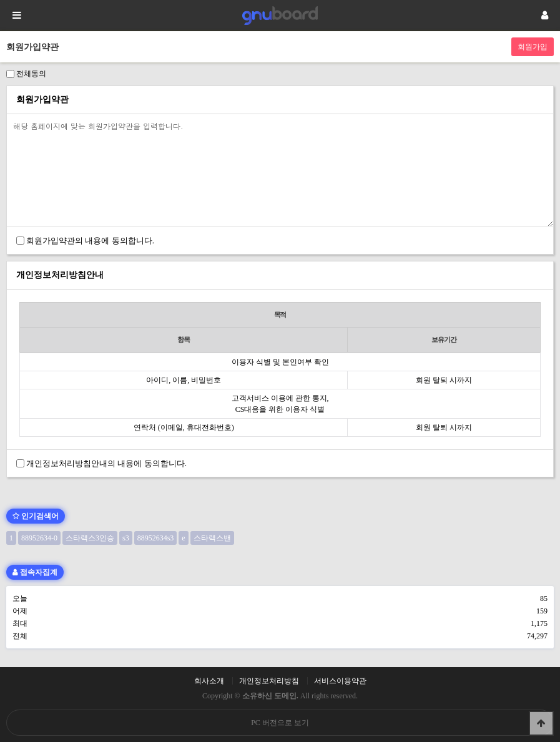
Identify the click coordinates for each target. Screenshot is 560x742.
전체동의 (31, 74)
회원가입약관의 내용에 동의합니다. (90, 241)
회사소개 (209, 681)
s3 (126, 538)
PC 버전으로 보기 (280, 723)
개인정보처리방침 (269, 681)
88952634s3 (156, 538)
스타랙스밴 (212, 538)
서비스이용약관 (340, 681)
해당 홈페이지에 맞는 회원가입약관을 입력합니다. (280, 170)
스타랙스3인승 (90, 538)
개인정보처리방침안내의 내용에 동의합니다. (106, 463)
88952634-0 (39, 538)
